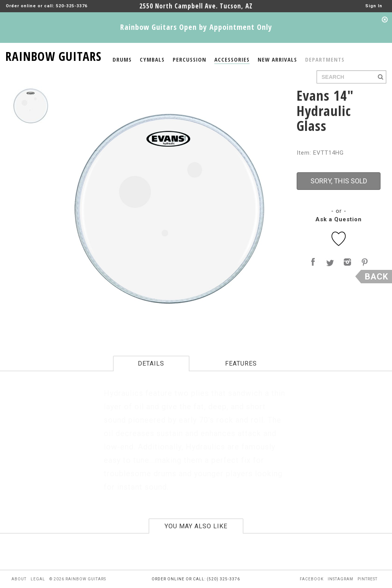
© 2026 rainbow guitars (78, 579)
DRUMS (122, 59)
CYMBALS (152, 59)
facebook (312, 579)
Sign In (374, 6)
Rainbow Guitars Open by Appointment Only (196, 27)
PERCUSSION (189, 59)
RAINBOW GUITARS (53, 55)
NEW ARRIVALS (277, 59)
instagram (341, 579)
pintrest (367, 579)
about (19, 579)
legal (38, 579)
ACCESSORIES (232, 59)
